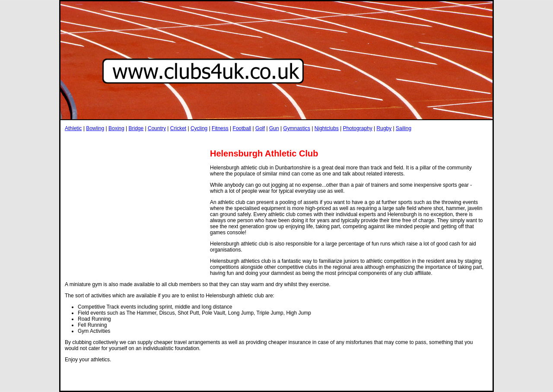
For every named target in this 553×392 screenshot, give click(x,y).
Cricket (178, 128)
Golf (260, 128)
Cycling (199, 128)
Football (242, 128)
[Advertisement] (222, 140)
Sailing (404, 128)
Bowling (95, 128)
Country (157, 128)
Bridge (136, 128)
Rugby (384, 128)
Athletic (73, 128)
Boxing (116, 128)
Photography (358, 128)
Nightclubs (327, 128)
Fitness (220, 128)
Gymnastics (297, 128)
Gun (274, 128)
